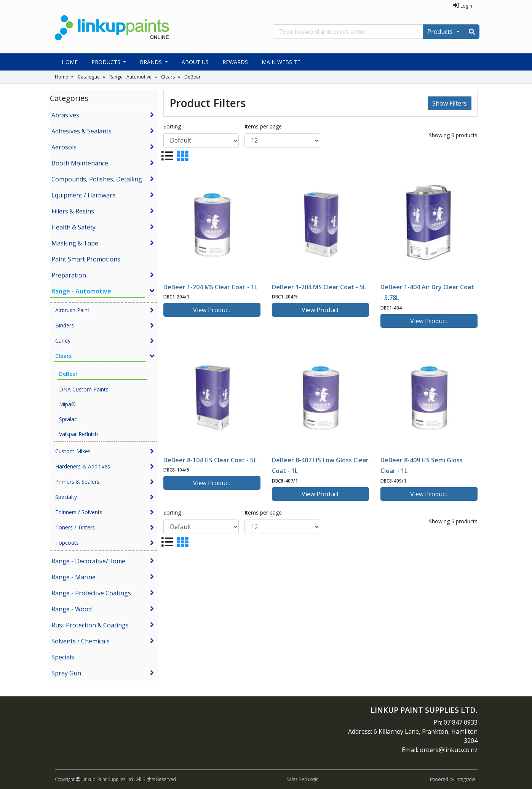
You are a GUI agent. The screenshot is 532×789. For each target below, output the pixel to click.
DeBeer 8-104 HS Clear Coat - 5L (210, 460)
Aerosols (64, 147)
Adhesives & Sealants (81, 131)
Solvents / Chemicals (81, 641)
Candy (63, 341)
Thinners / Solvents (79, 512)
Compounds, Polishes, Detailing (97, 179)
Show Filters (450, 103)
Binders (65, 325)
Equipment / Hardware (84, 195)
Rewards (235, 62)
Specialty (66, 497)
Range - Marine (73, 577)
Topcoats (67, 543)
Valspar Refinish (78, 434)
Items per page (263, 126)
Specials (63, 657)
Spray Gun (66, 673)
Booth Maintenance (80, 163)
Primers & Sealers (77, 482)
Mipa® (67, 404)
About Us (195, 62)
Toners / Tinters (75, 527)
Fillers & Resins (73, 211)
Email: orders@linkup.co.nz (440, 750)
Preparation (69, 275)
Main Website (281, 62)
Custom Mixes (73, 451)
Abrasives (65, 115)
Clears (168, 77)
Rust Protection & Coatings (90, 625)
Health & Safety (73, 227)
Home (70, 62)
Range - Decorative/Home (88, 561)
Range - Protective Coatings (91, 593)
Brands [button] (152, 62)
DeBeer (193, 77)
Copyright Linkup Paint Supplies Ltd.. (95, 779)
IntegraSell (466, 779)
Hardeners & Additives (83, 466)
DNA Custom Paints (84, 389)
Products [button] (107, 62)
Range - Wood (72, 609)
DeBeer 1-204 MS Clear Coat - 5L (319, 287)
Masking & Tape (75, 243)
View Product (212, 310)
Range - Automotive (130, 77)
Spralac (68, 419)
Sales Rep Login (303, 779)
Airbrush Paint (72, 310)
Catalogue (89, 77)
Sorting (172, 126)
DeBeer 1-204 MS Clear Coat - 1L (210, 287)
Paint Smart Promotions (86, 259)
